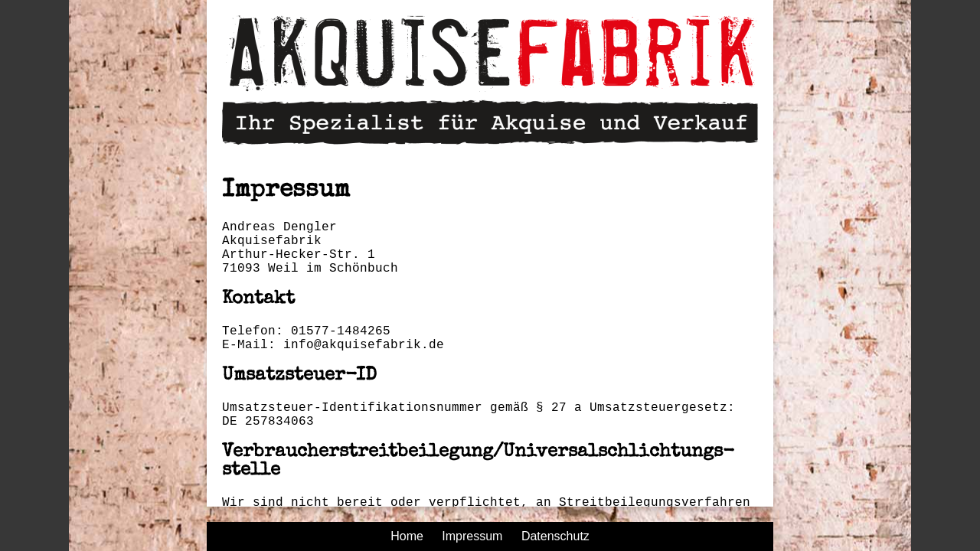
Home (407, 536)
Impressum (472, 536)
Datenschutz (555, 536)
